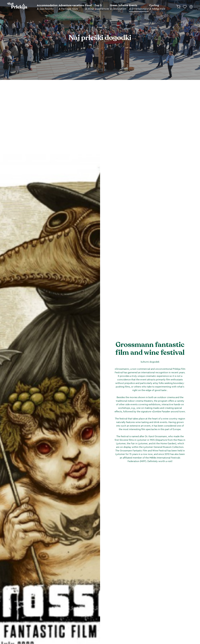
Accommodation (47, 7)
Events (139, 7)
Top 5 (102, 7)
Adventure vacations (71, 7)
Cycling (157, 7)
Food (89, 7)
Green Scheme (119, 7)
